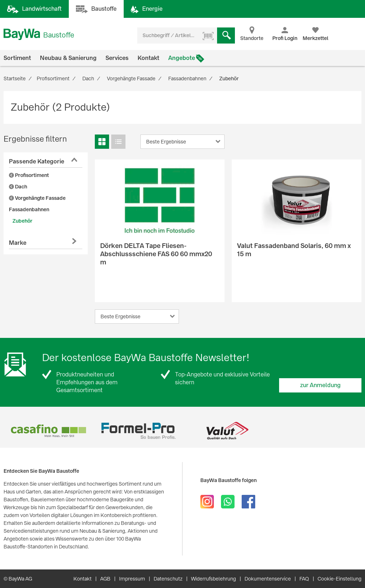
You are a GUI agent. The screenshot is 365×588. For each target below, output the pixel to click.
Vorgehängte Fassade (37, 198)
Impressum (132, 579)
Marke (18, 243)
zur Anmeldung (320, 385)
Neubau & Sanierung (68, 58)
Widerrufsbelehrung (214, 579)
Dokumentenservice (268, 579)
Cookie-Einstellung (340, 579)
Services (117, 58)
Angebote (182, 58)
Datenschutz (168, 579)
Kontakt (148, 58)
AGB (105, 579)
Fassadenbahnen (29, 209)
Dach (18, 187)
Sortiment (17, 58)
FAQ (304, 579)
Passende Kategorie (37, 161)
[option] (48, 431)
